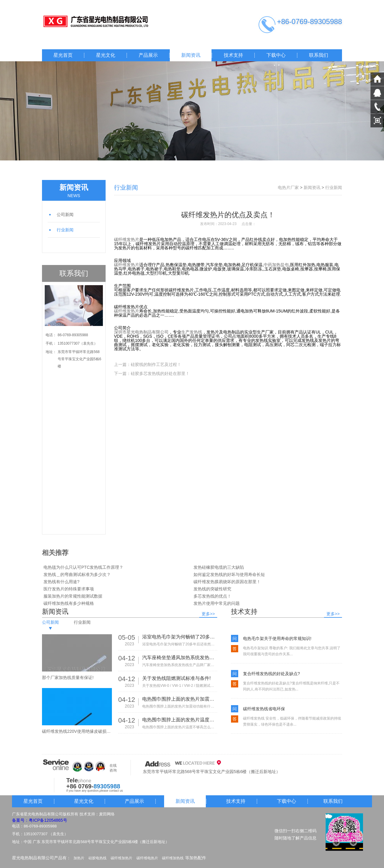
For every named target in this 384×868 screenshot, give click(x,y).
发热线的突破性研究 (212, 589)
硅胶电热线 (97, 858)
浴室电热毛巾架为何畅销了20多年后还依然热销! (180, 637)
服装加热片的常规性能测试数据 (73, 596)
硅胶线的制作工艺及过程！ (156, 364)
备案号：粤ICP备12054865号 (40, 820)
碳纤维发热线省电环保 (264, 709)
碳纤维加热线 (173, 858)
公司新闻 (65, 215)
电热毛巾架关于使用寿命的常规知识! (277, 638)
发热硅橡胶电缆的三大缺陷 (219, 567)
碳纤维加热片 (121, 858)
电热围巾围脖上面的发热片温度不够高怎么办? (180, 720)
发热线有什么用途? (61, 582)
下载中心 (276, 55)
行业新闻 (65, 230)
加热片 (79, 858)
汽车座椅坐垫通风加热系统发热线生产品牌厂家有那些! (180, 658)
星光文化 (106, 55)
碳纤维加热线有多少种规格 (69, 603)
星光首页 (63, 55)
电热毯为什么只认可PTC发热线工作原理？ (83, 567)
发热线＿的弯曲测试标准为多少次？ (77, 574)
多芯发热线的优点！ (212, 596)
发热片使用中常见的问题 (217, 603)
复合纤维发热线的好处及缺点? (271, 674)
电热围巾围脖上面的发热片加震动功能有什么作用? (180, 699)
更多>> (208, 614)
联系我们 (319, 55)
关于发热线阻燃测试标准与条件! (176, 678)
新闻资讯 (191, 55)
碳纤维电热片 (147, 858)
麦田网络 (107, 814)
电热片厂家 (288, 187)
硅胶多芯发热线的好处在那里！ (160, 373)
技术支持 (233, 55)
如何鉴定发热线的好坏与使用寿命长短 (229, 574)
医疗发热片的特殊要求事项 (69, 589)
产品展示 (148, 55)
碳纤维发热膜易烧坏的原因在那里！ (227, 582)
